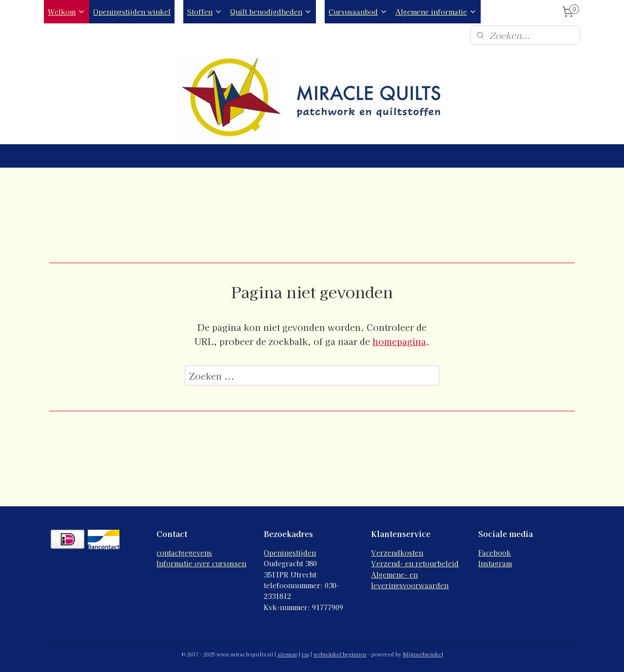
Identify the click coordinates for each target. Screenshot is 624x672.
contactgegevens (184, 553)
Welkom (67, 12)
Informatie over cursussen (201, 563)
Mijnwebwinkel (423, 654)
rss (305, 654)
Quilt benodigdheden (271, 12)
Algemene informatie (436, 12)
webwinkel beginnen (340, 654)
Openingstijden (290, 553)
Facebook (495, 553)
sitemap (287, 654)
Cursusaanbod (358, 12)
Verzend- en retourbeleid (415, 563)
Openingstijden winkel (132, 12)
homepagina (399, 341)
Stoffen (205, 12)
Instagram (495, 563)
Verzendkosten (397, 553)
